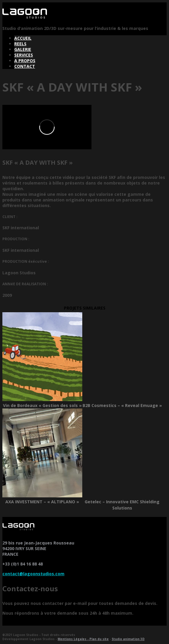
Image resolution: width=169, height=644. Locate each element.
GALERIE (23, 49)
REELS (20, 44)
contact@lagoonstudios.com (33, 574)
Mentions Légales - (74, 639)
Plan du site (99, 639)
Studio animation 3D (128, 639)
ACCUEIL (23, 38)
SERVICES (24, 55)
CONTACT (25, 66)
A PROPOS (25, 61)
